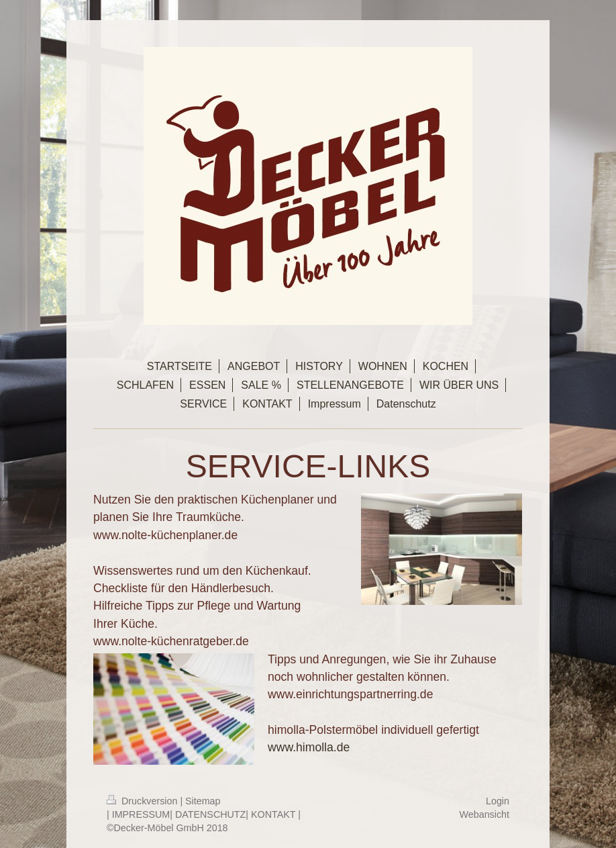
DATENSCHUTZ (210, 814)
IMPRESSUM (141, 814)
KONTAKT (273, 814)
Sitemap (203, 801)
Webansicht (484, 814)
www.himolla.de (309, 747)
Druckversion (143, 801)
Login (498, 801)
